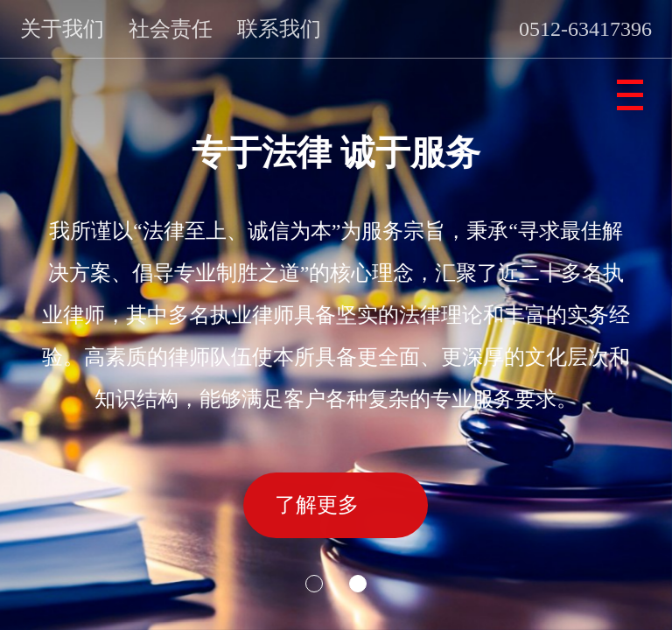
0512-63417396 (585, 29)
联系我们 (279, 29)
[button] (314, 584)
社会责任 (171, 29)
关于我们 (62, 29)
